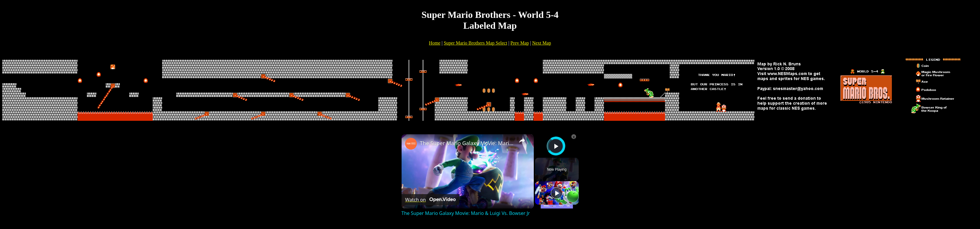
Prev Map (520, 43)
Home (435, 43)
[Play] (557, 193)
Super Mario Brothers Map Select (475, 43)
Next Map (541, 43)
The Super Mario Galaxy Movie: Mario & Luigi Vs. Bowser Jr (467, 143)
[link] (411, 144)
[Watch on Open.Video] (430, 200)
